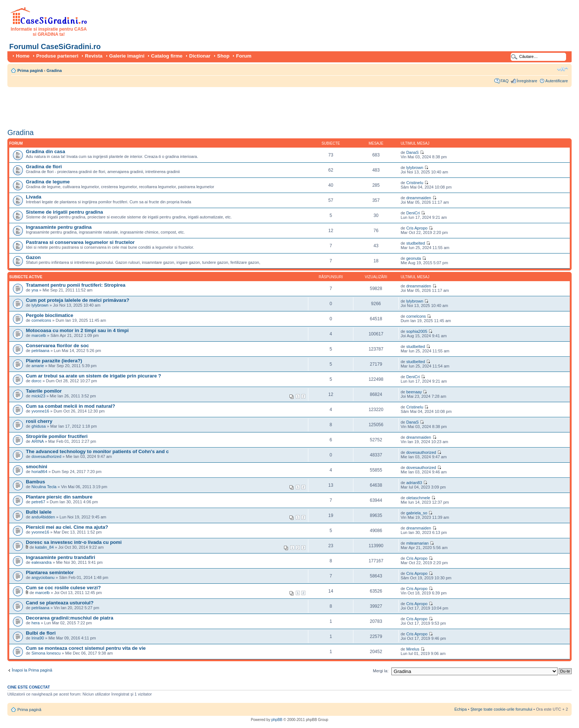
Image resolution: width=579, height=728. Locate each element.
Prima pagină (30, 70)
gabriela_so (417, 513)
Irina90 (38, 638)
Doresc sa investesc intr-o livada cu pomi (74, 542)
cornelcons (41, 320)
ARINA (38, 441)
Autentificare (557, 81)
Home (23, 56)
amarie (38, 366)
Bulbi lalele (39, 512)
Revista (94, 56)
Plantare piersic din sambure (59, 497)
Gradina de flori (44, 167)
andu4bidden (43, 517)
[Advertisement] (142, 105)
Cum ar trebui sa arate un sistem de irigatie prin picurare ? (93, 376)
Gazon (33, 257)
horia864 (39, 472)
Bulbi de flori (41, 633)
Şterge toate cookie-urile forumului (501, 709)
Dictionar (200, 56)
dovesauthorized (46, 456)
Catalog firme (167, 56)
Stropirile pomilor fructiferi (57, 436)
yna (35, 290)
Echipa (460, 709)
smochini (37, 467)
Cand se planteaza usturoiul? (60, 603)
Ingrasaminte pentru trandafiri (61, 557)
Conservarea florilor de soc (57, 346)
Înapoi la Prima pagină (32, 670)
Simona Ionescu (46, 653)
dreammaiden (419, 198)
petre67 (38, 502)
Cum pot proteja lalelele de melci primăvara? (78, 300)
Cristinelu (415, 183)
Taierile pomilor (44, 391)
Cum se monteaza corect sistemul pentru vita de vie (86, 648)
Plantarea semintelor (50, 572)
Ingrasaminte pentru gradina (59, 227)
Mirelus (413, 649)
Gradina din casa (45, 151)
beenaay (414, 392)
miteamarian (417, 543)
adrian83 (414, 483)
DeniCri (413, 213)
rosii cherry (39, 421)
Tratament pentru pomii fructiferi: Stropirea (76, 285)
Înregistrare (527, 81)
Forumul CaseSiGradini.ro (55, 46)
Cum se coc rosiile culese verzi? (63, 588)
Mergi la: (381, 671)
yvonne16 (40, 411)
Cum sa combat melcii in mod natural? (71, 406)
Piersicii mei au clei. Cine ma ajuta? (67, 527)
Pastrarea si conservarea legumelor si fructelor (80, 242)
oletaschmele (418, 498)
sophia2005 (417, 331)
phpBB (277, 720)
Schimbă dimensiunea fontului (563, 69)
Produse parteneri (57, 56)
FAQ (504, 81)
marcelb (39, 335)
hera (35, 623)
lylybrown (415, 168)
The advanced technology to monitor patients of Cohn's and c (97, 451)
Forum (244, 56)
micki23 (38, 396)
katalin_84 (44, 547)
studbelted (416, 243)
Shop (223, 56)
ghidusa (39, 426)
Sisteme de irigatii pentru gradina (64, 212)
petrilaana (40, 351)
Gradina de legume (48, 182)
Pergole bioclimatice (49, 315)
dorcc (36, 381)
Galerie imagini (127, 56)
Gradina (54, 70)
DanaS (412, 152)
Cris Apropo (417, 228)
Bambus (35, 482)
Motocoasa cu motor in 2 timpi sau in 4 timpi (77, 330)
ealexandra (41, 562)
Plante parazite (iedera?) (54, 361)
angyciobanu (43, 577)
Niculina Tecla (44, 487)
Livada (34, 197)
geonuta (414, 258)
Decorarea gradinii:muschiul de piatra (70, 618)
